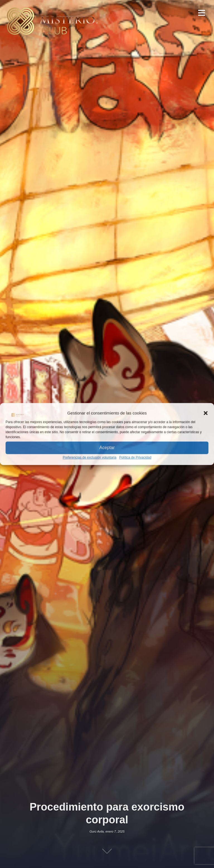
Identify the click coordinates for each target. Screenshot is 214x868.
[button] (206, 413)
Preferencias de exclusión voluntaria (90, 457)
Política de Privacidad (135, 457)
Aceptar (107, 448)
